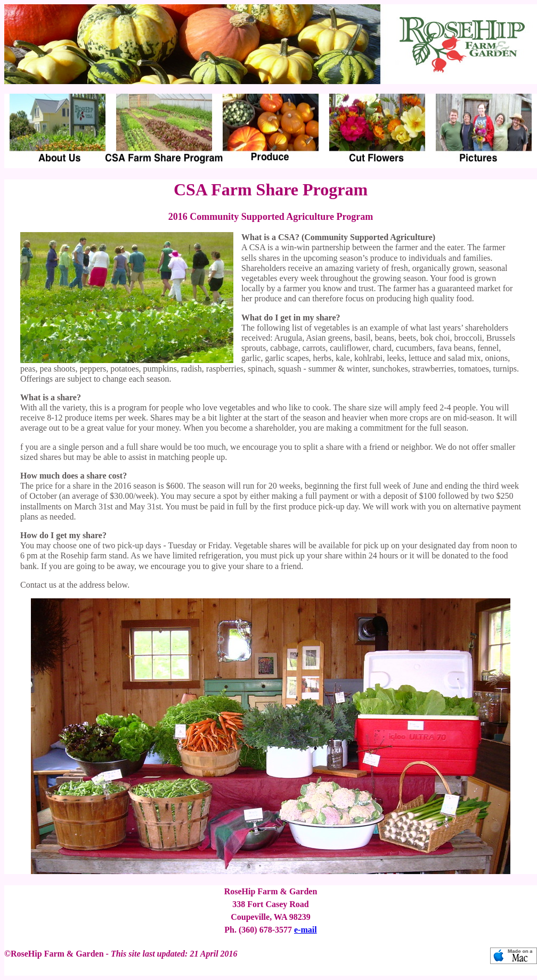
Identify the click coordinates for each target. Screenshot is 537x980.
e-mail (306, 930)
